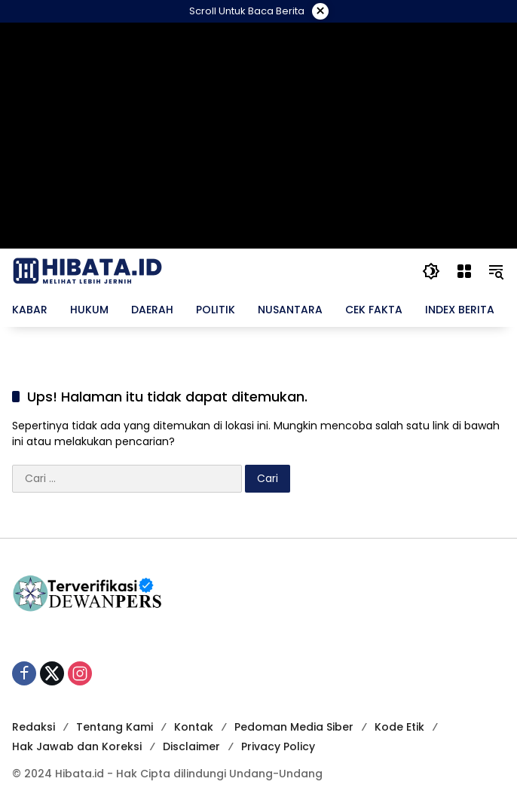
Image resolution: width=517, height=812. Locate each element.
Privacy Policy (278, 746)
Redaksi (34, 727)
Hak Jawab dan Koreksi (77, 746)
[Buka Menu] (463, 271)
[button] (430, 271)
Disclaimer (191, 746)
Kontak (194, 727)
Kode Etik (399, 727)
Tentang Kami (115, 727)
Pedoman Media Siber (294, 727)
